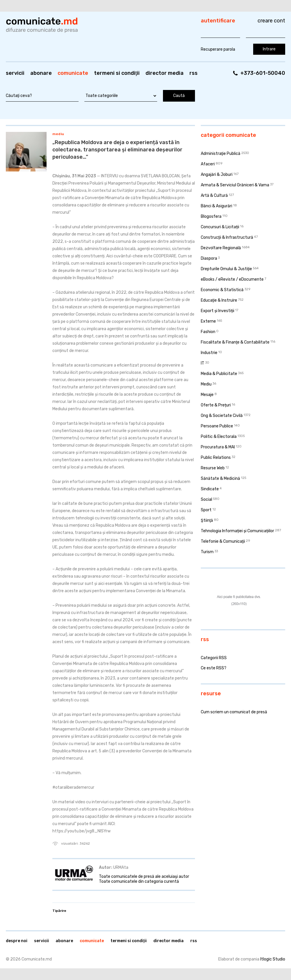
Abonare (41, 73)
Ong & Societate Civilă (222, 416)
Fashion (208, 332)
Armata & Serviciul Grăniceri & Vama (235, 185)
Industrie (209, 353)
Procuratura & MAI (218, 447)
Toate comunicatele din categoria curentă (139, 881)
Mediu (58, 134)
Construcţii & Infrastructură (227, 237)
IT (203, 363)
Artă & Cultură (214, 196)
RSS (194, 73)
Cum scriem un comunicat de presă (234, 712)
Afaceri (208, 164)
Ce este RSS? (214, 668)
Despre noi (17, 941)
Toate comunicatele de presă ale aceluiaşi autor (144, 876)
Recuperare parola (218, 49)
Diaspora (209, 258)
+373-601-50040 (263, 73)
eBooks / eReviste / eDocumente (232, 279)
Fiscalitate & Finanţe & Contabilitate (235, 342)
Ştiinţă (207, 520)
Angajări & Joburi (217, 175)
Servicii (15, 73)
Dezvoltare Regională (221, 248)
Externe (208, 321)
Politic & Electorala (219, 437)
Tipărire (59, 911)
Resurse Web (213, 468)
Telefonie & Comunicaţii (223, 541)
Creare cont (271, 21)
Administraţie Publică (221, 154)
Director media (165, 73)
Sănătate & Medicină (220, 478)
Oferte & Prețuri (216, 405)
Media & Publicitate (219, 374)
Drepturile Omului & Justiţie (226, 269)
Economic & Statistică (222, 290)
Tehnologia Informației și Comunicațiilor (237, 531)
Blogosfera (211, 216)
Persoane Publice (217, 426)
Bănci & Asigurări (217, 206)
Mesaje (207, 395)
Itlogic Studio (273, 959)
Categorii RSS (214, 658)
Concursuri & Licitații (220, 227)
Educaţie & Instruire (219, 300)
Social (206, 499)
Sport (206, 510)
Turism (207, 552)
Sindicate (210, 489)
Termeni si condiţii (117, 73)
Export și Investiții (218, 311)
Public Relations (216, 458)
